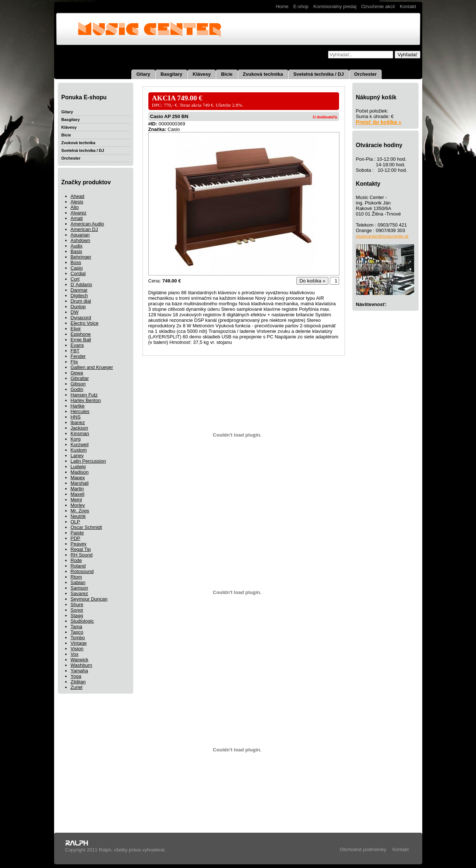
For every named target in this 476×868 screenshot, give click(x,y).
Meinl (76, 500)
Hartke (78, 406)
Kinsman (80, 433)
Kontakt (408, 6)
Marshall (80, 483)
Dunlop (78, 307)
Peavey (79, 544)
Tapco (77, 632)
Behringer (81, 257)
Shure (77, 604)
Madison (80, 472)
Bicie (227, 74)
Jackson (80, 428)
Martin (77, 489)
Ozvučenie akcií (378, 6)
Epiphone (81, 334)
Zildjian (78, 682)
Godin (77, 389)
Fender (78, 356)
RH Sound (82, 555)
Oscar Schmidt (86, 527)
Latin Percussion (88, 461)
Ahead (78, 196)
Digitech (79, 296)
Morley (78, 505)
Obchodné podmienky (363, 849)
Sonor (77, 610)
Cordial (78, 273)
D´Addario (82, 284)
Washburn (82, 665)
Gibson (78, 384)
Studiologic (82, 621)
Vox (75, 654)
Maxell (78, 494)
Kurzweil (80, 444)
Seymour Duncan (89, 599)
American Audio (87, 224)
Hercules (80, 411)
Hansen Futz (84, 395)
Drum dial (81, 301)
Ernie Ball (81, 340)
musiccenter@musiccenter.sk (382, 236)
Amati (77, 218)
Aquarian (80, 235)
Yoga (76, 676)
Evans (77, 345)
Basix (77, 251)
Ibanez (78, 422)
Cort (75, 279)
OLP (75, 522)
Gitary (144, 74)
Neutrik (78, 516)
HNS (76, 417)
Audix (77, 246)
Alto (75, 207)
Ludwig (78, 467)
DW (75, 312)
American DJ (84, 229)
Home (282, 6)
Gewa (77, 373)
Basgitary (171, 74)
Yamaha (79, 671)
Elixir (76, 329)
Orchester (365, 74)
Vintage (79, 643)
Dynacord (81, 318)
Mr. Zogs (80, 511)
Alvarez (79, 213)
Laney (77, 456)
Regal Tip (81, 549)
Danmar (79, 290)
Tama (77, 627)
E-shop (301, 6)
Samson (80, 588)
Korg (76, 439)
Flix (74, 362)
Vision (77, 649)
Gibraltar (80, 378)
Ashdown (80, 240)
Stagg (77, 616)
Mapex (78, 478)
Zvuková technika (263, 74)
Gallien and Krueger (92, 367)
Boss (76, 262)
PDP (76, 538)
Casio (77, 268)
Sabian (78, 582)
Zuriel (77, 687)
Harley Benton (86, 400)
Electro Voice (85, 323)
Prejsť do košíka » (379, 122)
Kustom (79, 450)
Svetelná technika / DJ (319, 74)
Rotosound (82, 571)
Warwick (80, 660)
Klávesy (202, 74)
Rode (76, 560)
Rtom (76, 577)
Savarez (80, 593)
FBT (75, 351)
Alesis (77, 202)
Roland (78, 566)
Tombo (78, 638)
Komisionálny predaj (335, 6)
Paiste (77, 533)
